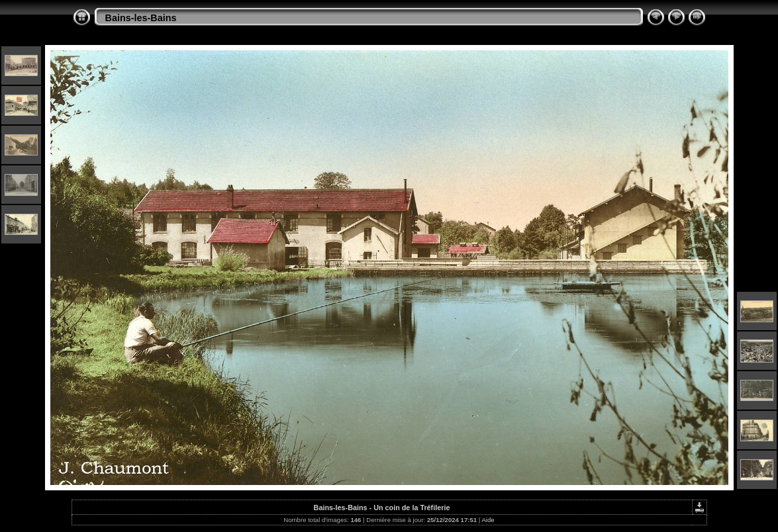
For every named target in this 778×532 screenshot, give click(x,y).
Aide (488, 520)
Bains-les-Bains (141, 18)
